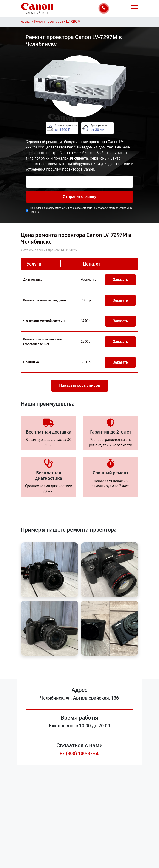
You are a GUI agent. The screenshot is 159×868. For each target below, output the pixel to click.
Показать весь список (80, 386)
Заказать (120, 280)
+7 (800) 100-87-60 (79, 753)
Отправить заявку (79, 197)
